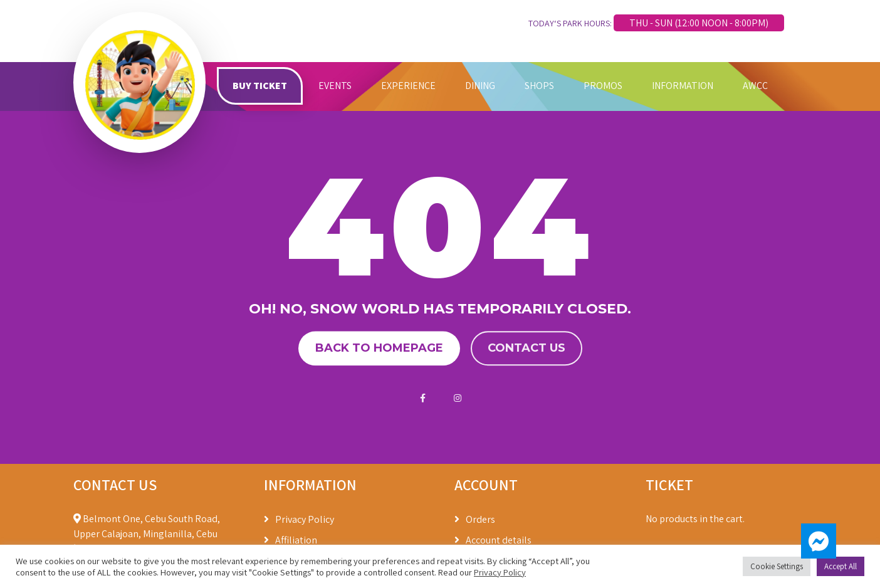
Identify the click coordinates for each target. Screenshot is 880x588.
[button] (819, 541)
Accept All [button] (841, 566)
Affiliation (296, 540)
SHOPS (539, 86)
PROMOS (603, 86)
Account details (499, 540)
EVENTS (335, 86)
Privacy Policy (305, 519)
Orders (480, 519)
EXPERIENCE (408, 86)
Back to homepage (379, 348)
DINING (480, 86)
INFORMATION (683, 86)
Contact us (526, 348)
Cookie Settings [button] (777, 566)
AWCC (755, 86)
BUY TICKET (260, 86)
